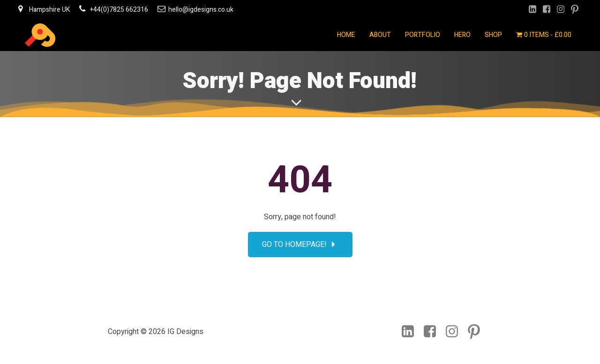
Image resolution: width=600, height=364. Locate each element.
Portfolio (423, 35)
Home (346, 35)
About (380, 35)
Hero (462, 35)
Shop (493, 35)
